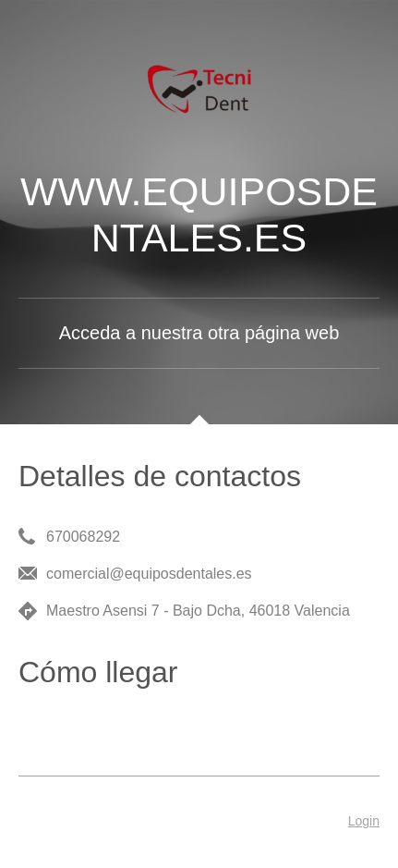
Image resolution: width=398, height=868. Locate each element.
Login (364, 821)
